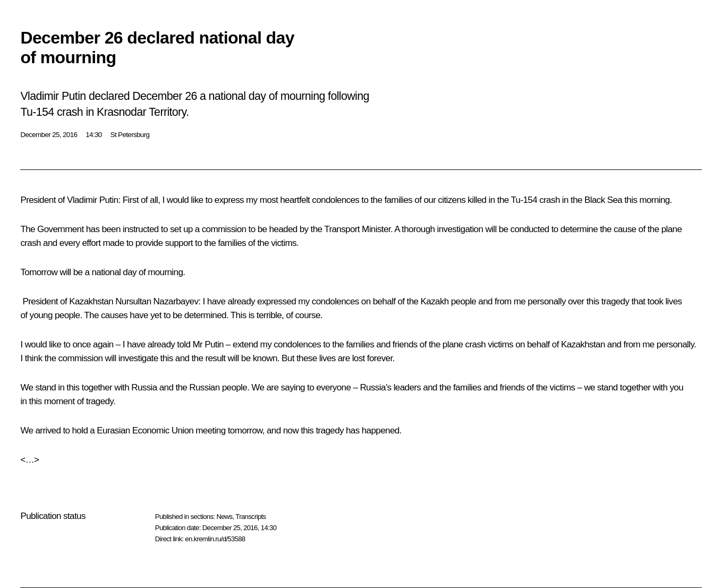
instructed (141, 229)
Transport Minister (357, 229)
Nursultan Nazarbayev (157, 301)
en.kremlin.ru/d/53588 (215, 539)
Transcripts (250, 517)
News (224, 517)
